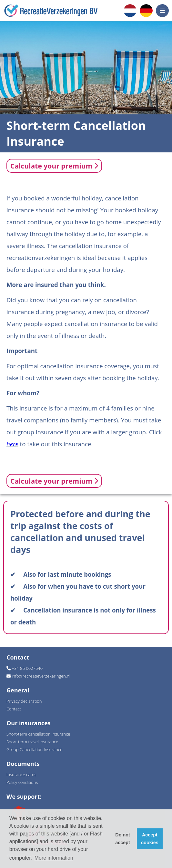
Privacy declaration (24, 701)
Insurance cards (21, 775)
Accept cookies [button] (150, 839)
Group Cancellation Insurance (34, 749)
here (12, 444)
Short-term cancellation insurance (38, 734)
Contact (14, 709)
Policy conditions (22, 782)
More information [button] (54, 858)
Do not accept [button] (123, 839)
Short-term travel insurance (32, 742)
